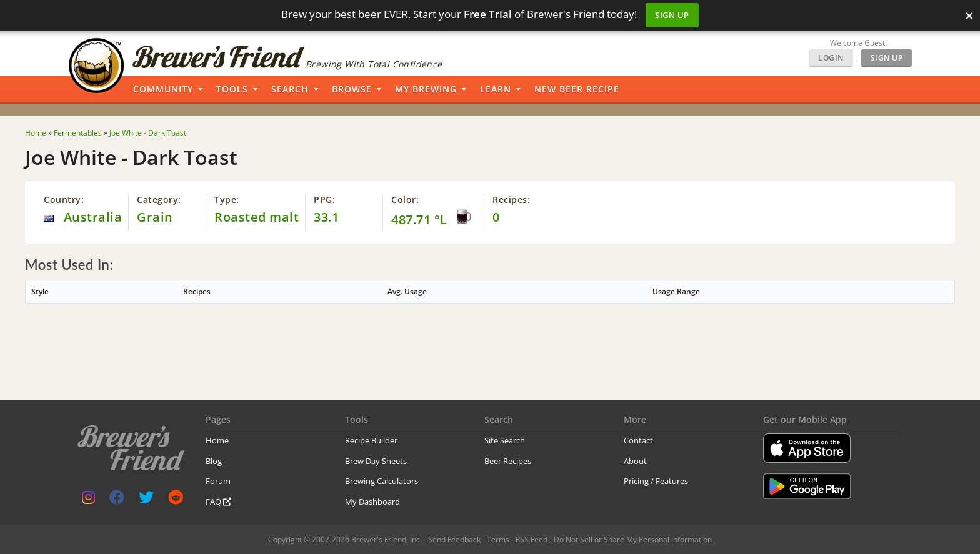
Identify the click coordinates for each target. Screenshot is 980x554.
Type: (227, 200)
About (635, 461)
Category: (159, 200)
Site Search (505, 440)
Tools (232, 89)
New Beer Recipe (577, 89)
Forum (218, 481)
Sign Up (672, 15)
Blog (214, 461)
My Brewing (426, 89)
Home (217, 440)
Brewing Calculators (382, 481)
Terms (498, 539)
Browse (352, 89)
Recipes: (511, 200)
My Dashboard (372, 502)
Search (290, 89)
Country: (64, 200)
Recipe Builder (371, 440)
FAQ (218, 502)
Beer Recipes (508, 461)
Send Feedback (454, 539)
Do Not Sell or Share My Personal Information (633, 539)
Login (831, 58)
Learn (496, 89)
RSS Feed (532, 539)
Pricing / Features (656, 481)
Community (163, 89)
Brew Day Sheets (376, 461)
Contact (638, 440)
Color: (405, 200)
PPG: (324, 200)
